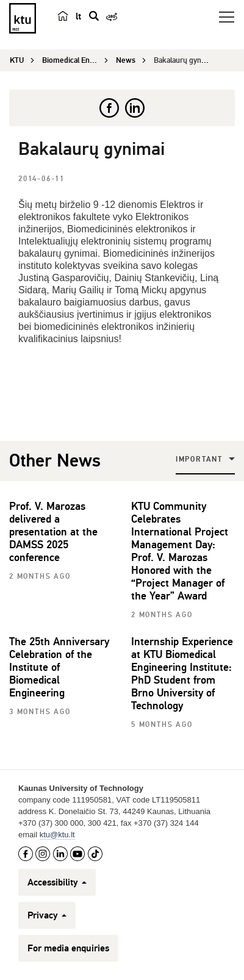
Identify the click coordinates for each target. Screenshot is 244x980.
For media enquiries (68, 948)
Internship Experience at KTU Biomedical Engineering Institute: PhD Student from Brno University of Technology (182, 674)
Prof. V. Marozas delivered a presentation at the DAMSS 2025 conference (53, 532)
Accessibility (57, 882)
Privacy (47, 915)
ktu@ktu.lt (57, 835)
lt (78, 16)
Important (199, 460)
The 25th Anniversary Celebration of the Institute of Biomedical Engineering (59, 667)
